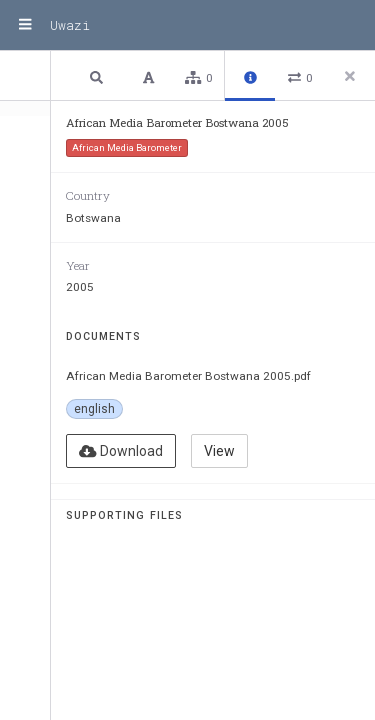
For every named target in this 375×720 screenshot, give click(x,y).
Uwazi (70, 25)
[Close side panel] (350, 76)
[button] (99, 76)
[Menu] (25, 25)
